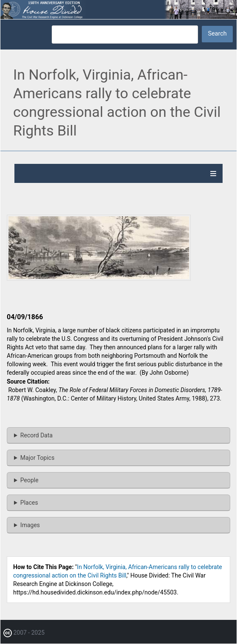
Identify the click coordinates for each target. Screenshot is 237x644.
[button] (99, 279)
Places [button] (29, 503)
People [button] (29, 480)
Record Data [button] (36, 435)
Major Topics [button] (38, 458)
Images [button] (30, 525)
